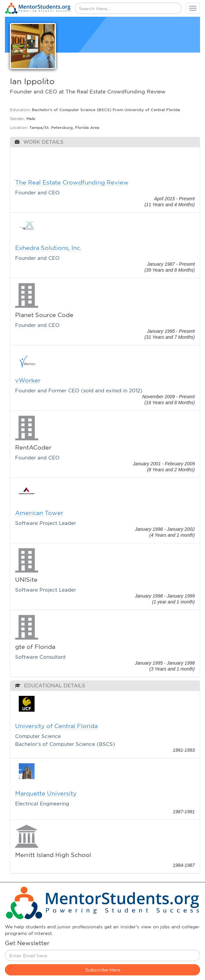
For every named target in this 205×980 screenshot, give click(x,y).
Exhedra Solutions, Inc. (48, 248)
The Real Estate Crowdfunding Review (72, 182)
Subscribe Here (103, 970)
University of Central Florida (56, 726)
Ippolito (39, 81)
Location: (19, 127)
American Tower (39, 513)
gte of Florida (35, 647)
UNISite (26, 580)
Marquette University (46, 793)
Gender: (17, 119)
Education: (20, 110)
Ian (16, 81)
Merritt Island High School (53, 855)
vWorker (28, 380)
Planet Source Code (44, 315)
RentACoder (33, 447)
